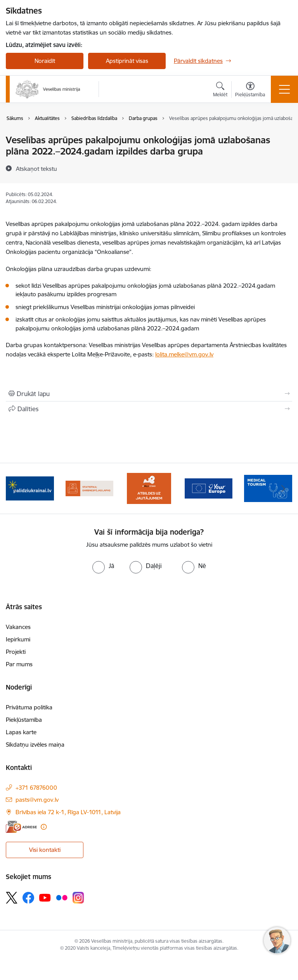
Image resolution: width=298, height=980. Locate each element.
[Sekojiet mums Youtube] (45, 897)
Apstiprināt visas (127, 61)
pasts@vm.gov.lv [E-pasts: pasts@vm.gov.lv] (37, 800)
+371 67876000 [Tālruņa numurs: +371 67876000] (36, 788)
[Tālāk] (283, 488)
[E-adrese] (21, 827)
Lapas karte (21, 732)
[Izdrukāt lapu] (149, 394)
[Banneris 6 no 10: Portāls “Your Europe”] (209, 488)
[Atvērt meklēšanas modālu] (220, 90)
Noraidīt (45, 61)
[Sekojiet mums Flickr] (62, 897)
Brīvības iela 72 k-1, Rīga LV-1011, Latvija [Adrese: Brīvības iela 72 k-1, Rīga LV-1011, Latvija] (68, 812)
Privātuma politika (29, 707)
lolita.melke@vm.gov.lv (184, 354)
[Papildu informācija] (44, 827)
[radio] (103, 566)
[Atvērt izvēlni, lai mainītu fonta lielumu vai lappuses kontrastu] (250, 90)
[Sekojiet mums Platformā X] (12, 898)
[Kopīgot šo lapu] (149, 409)
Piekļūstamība (24, 720)
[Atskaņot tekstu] (36, 169)
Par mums (19, 664)
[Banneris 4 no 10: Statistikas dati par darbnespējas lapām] (90, 488)
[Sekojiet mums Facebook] (28, 898)
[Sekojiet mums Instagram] (78, 897)
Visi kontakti (45, 850)
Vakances (18, 627)
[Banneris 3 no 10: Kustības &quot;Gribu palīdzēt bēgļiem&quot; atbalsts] (30, 488)
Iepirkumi (18, 639)
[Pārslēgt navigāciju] (284, 89)
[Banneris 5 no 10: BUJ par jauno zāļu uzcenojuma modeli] (149, 488)
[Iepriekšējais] (15, 488)
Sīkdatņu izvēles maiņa (35, 745)
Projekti (16, 652)
